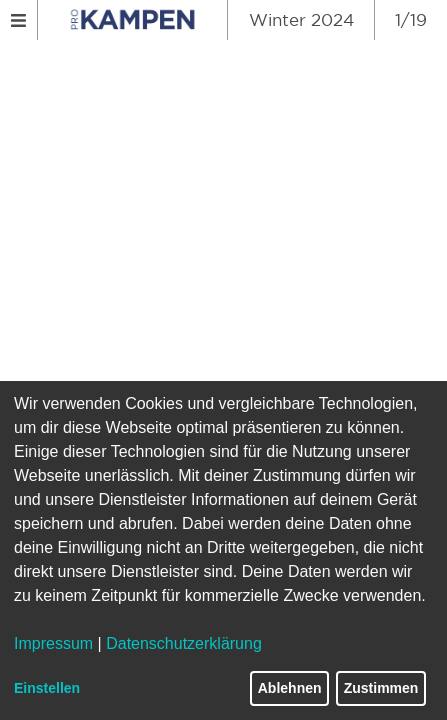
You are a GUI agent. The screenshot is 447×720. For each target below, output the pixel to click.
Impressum (53, 643)
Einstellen (47, 688)
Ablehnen (290, 688)
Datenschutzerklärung (184, 643)
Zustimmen (381, 688)
